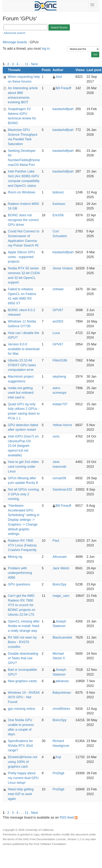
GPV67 (58, 310)
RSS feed (69, 817)
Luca (56, 333)
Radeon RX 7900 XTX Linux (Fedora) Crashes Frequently (22, 545)
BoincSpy (59, 584)
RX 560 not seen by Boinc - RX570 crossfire (22, 642)
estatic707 (60, 404)
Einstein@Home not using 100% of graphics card (22, 762)
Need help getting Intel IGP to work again (21, 794)
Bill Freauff (63, 88)
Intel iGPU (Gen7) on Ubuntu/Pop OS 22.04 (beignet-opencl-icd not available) (23, 446)
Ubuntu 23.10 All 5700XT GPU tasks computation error (22, 365)
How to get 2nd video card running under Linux (23, 467)
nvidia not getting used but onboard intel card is (21, 393)
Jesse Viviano (63, 268)
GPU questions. (19, 584)
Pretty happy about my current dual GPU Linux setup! (23, 778)
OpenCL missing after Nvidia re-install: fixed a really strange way (24, 626)
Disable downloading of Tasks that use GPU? (23, 658)
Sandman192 (62, 489)
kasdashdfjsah (63, 109)
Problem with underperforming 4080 (20, 573)
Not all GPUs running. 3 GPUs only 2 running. (24, 494)
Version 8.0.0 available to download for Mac (24, 349)
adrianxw (62, 681)
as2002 (58, 321)
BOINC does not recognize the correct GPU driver (23, 220)
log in (46, 49)
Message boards (15, 42)
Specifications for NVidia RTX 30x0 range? (20, 746)
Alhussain (60, 557)
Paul (56, 541)
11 (27, 64)
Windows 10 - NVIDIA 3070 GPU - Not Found (24, 697)
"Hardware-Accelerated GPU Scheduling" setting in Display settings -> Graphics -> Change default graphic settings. (24, 520)
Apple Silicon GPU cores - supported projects (21, 257)
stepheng (59, 376)
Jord (59, 77)
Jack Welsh (61, 568)
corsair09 (59, 478)
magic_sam (61, 596)
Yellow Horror (62, 425)
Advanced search (14, 33)
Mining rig (15, 557)
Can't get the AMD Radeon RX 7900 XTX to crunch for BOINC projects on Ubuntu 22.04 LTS (22, 605)
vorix (56, 436)
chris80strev (61, 709)
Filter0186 (60, 360)
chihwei (58, 289)
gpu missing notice (21, 709)
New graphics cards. (23, 681)
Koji (58, 757)
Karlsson (59, 204)
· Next (34, 64)
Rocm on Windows (22, 192)
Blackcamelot (62, 637)
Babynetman (62, 693)
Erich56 (58, 215)
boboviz (58, 192)
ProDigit (58, 773)
